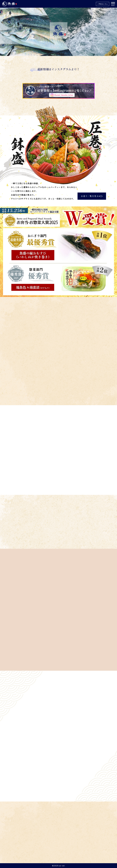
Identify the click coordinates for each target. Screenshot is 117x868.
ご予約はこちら (103, 4)
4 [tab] (64, 54)
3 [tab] (60, 54)
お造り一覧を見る (90, 196)
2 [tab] (57, 54)
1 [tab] (53, 54)
